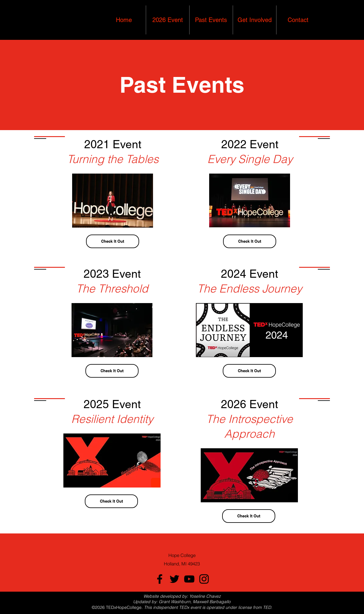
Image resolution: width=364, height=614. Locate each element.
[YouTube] (189, 579)
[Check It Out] (113, 241)
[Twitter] (174, 579)
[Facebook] (160, 579)
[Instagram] (204, 579)
